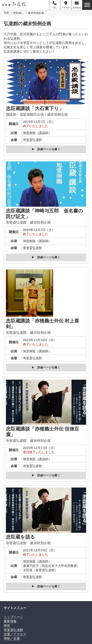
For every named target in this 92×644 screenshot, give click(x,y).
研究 (7, 625)
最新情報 (10, 621)
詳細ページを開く (49, 149)
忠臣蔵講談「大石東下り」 (37, 111)
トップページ (13, 617)
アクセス (66, 5)
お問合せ (77, 5)
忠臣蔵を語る (28, 540)
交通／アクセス (15, 634)
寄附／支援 (12, 638)
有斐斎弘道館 (13, 630)
